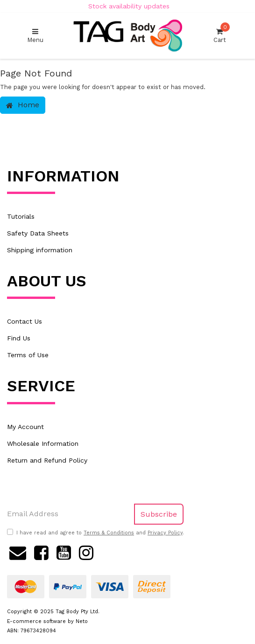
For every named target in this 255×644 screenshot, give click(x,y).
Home (23, 105)
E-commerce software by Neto (47, 621)
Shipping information (40, 250)
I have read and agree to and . (96, 533)
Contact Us (25, 321)
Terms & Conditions (109, 533)
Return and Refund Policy (47, 460)
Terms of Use (28, 355)
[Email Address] (67, 514)
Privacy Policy (165, 533)
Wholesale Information (43, 443)
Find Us (19, 338)
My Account (25, 427)
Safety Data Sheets (38, 233)
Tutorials (21, 216)
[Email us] (18, 552)
